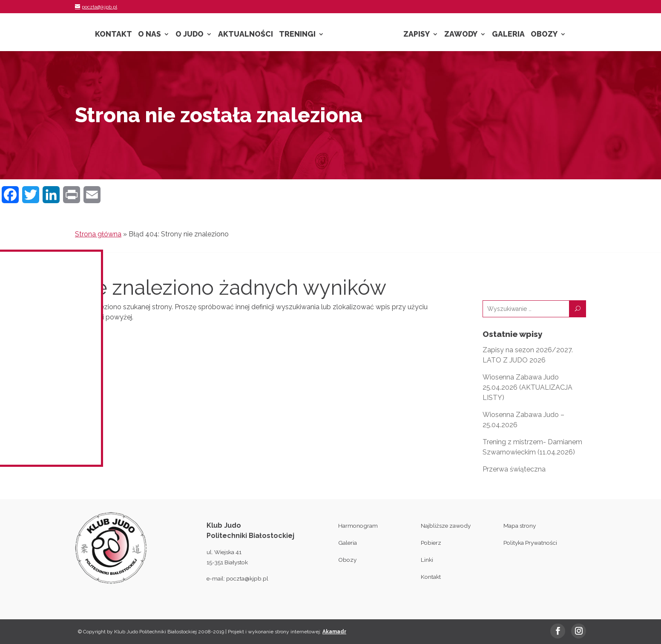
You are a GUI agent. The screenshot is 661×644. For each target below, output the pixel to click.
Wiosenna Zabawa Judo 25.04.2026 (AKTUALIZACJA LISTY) (527, 387)
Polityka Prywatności (530, 543)
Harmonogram (358, 526)
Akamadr (334, 632)
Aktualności (246, 35)
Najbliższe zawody (446, 526)
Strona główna (98, 234)
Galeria (508, 35)
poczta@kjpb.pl (247, 578)
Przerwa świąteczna (514, 469)
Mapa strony (520, 526)
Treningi (297, 35)
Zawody (461, 35)
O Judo (190, 35)
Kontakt (114, 35)
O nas (149, 35)
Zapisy (417, 35)
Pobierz (431, 543)
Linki (427, 560)
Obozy (544, 35)
